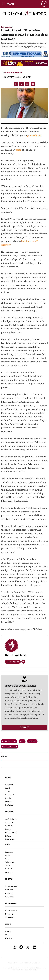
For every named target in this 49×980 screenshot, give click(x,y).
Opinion (9, 812)
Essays (8, 829)
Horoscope (10, 839)
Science (9, 801)
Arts (8, 845)
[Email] (23, 662)
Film (7, 859)
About (8, 932)
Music (8, 855)
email (18, 150)
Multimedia (11, 903)
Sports (9, 879)
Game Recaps (11, 886)
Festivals (9, 869)
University (10, 785)
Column (9, 865)
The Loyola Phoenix (15, 963)
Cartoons (9, 822)
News (8, 777)
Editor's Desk (11, 832)
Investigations (11, 795)
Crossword (10, 917)
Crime (8, 791)
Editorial (9, 826)
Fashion (9, 872)
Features (9, 805)
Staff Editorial (11, 819)
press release (34, 135)
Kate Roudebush (14, 73)
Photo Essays (11, 911)
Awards (9, 938)
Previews (9, 896)
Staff (7, 935)
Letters (8, 836)
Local (8, 788)
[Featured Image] (24, 103)
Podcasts (9, 914)
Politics (8, 798)
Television (10, 862)
